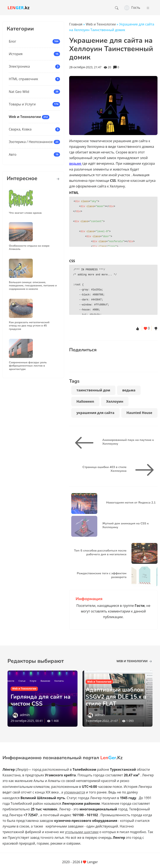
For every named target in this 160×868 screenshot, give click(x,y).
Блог (12, 41)
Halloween (85, 401)
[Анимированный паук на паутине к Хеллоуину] (86, 443)
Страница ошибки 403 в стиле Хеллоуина (104, 469)
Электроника (19, 66)
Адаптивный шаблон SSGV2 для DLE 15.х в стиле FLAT (117, 697)
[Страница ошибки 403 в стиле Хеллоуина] (143, 470)
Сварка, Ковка (20, 129)
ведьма (129, 390)
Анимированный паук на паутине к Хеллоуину (128, 442)
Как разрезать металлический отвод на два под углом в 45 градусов (31, 322)
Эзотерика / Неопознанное (31, 142)
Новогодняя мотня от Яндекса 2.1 (131, 502)
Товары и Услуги (22, 104)
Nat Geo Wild (19, 92)
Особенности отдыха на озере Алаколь (31, 244)
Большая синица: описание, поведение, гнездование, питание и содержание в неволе (33, 282)
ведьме (76, 163)
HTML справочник (23, 79)
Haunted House (139, 413)
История (16, 54)
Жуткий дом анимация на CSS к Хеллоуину (126, 525)
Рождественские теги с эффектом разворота (102, 575)
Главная (76, 24)
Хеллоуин (115, 401)
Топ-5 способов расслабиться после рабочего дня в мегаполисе (100, 552)
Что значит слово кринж (28, 209)
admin (25, 715)
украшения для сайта (95, 413)
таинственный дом (93, 390)
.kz (19, 8)
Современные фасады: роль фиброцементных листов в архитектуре (30, 362)
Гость (132, 8)
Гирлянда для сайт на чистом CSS (41, 700)
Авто (12, 154)
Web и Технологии (25, 117)
